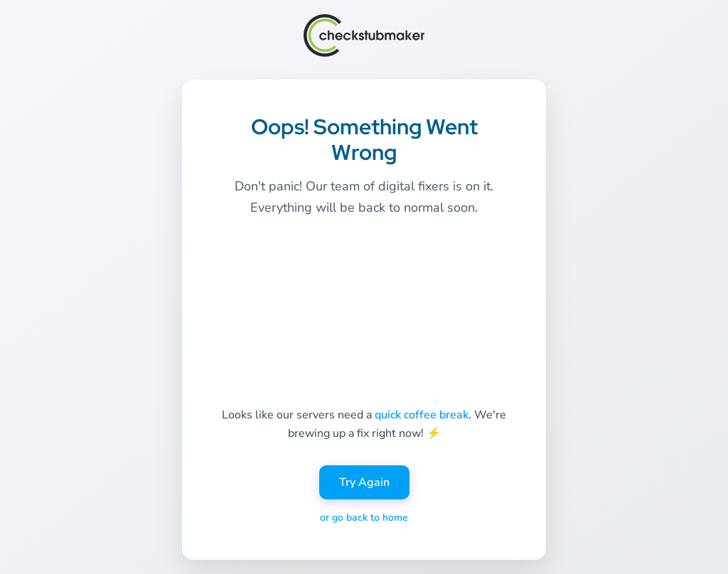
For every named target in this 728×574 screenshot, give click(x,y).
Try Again (364, 482)
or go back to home (364, 518)
